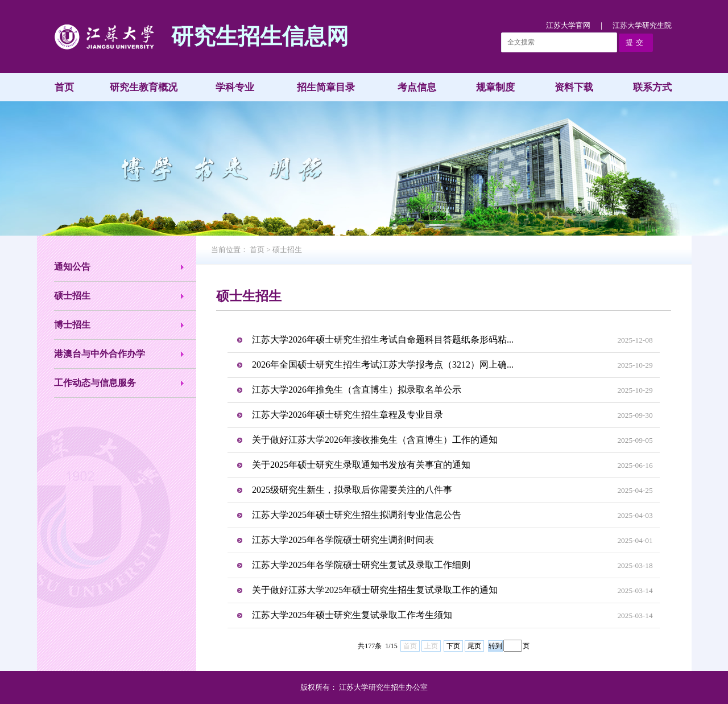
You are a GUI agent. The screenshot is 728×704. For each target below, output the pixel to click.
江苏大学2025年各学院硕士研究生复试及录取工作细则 (361, 565)
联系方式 (652, 87)
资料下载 (574, 87)
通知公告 (72, 267)
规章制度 (495, 87)
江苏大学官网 (568, 25)
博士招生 (72, 325)
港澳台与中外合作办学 (100, 354)
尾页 (474, 646)
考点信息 (417, 87)
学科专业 (235, 87)
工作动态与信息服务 (95, 383)
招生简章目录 (326, 87)
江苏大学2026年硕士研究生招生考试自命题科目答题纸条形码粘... (383, 339)
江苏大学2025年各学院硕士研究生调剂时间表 (343, 540)
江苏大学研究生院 (642, 25)
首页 (64, 87)
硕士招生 (72, 296)
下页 (453, 646)
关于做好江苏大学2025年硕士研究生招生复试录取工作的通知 (375, 590)
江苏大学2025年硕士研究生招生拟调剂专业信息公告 (357, 515)
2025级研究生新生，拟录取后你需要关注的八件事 (352, 490)
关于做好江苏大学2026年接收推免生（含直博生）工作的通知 (375, 440)
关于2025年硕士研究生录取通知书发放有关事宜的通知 (361, 465)
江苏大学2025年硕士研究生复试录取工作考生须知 (352, 615)
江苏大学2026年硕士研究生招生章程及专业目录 (348, 415)
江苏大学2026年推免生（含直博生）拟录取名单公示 (357, 390)
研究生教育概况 (144, 87)
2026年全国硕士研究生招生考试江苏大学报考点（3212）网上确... (383, 365)
